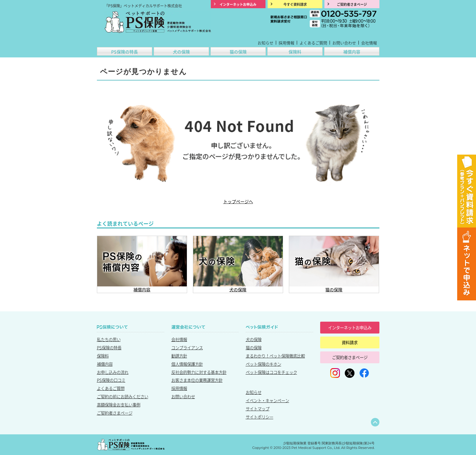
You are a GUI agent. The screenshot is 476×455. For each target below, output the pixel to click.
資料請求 (350, 342)
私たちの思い (109, 339)
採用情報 (286, 43)
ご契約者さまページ (115, 413)
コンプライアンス (187, 347)
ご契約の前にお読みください (123, 396)
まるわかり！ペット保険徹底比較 (275, 356)
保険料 (295, 52)
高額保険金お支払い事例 (119, 405)
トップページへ (238, 201)
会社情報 (369, 43)
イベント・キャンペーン (267, 400)
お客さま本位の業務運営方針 (197, 380)
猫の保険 (238, 52)
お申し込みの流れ (113, 372)
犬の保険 (181, 52)
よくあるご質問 (313, 43)
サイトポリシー (260, 417)
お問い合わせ (344, 43)
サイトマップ (258, 409)
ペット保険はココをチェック (271, 372)
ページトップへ (375, 422)
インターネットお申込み (350, 327)
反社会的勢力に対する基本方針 (199, 372)
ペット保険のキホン (264, 364)
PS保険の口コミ (111, 380)
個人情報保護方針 (187, 364)
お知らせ (265, 43)
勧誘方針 (179, 356)
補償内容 (352, 52)
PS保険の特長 (125, 52)
